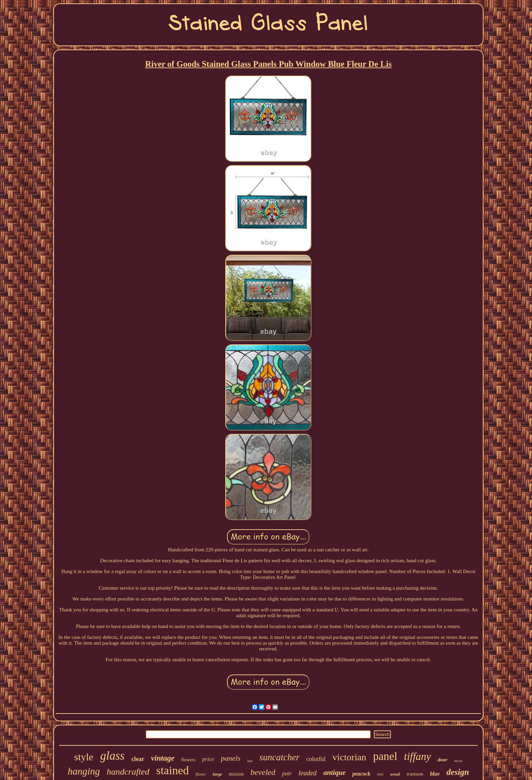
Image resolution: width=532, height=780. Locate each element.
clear (138, 759)
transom (415, 774)
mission (236, 774)
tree (380, 774)
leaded (308, 773)
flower (201, 774)
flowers (188, 760)
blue (435, 774)
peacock (361, 774)
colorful (316, 759)
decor (458, 761)
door (442, 760)
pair (287, 773)
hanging (84, 771)
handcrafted (128, 772)
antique (334, 773)
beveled (263, 772)
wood (395, 774)
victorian (349, 757)
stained (172, 770)
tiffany (417, 756)
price (208, 759)
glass (112, 756)
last (250, 761)
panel (385, 756)
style (84, 757)
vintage (163, 758)
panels (231, 758)
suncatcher (279, 757)
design (458, 772)
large (217, 774)
